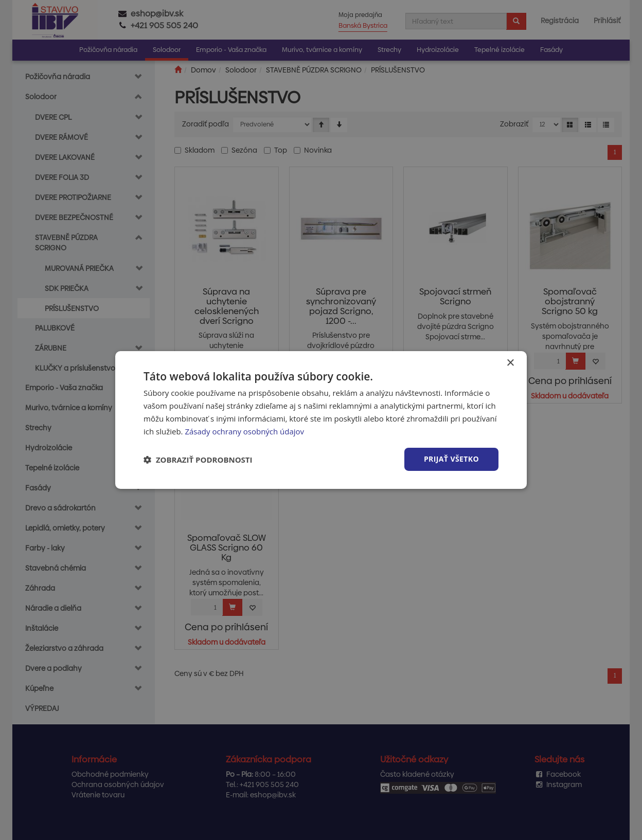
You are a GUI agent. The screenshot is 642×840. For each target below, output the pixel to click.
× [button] (510, 363)
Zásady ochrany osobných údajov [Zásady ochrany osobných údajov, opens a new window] (244, 431)
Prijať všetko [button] (451, 459)
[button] (198, 460)
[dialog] (321, 420)
